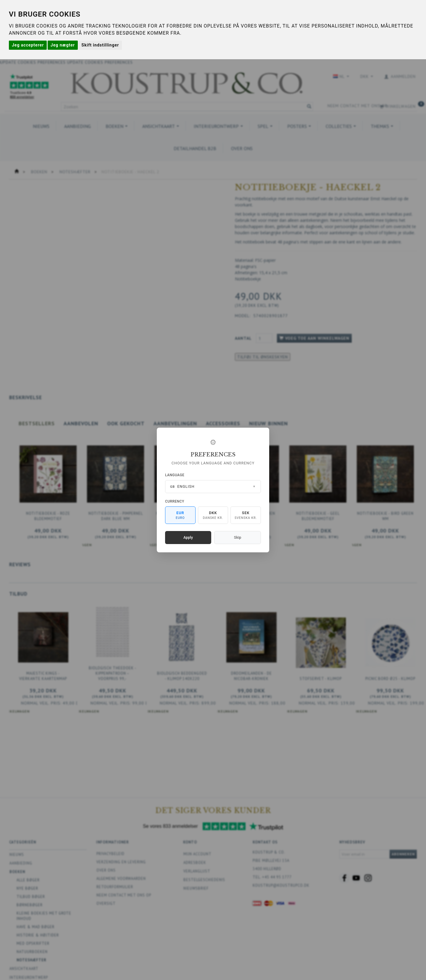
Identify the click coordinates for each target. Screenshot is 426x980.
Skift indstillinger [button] (100, 45)
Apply (188, 537)
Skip (238, 537)
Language (175, 475)
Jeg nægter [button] (63, 45)
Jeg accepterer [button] (28, 45)
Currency (175, 501)
